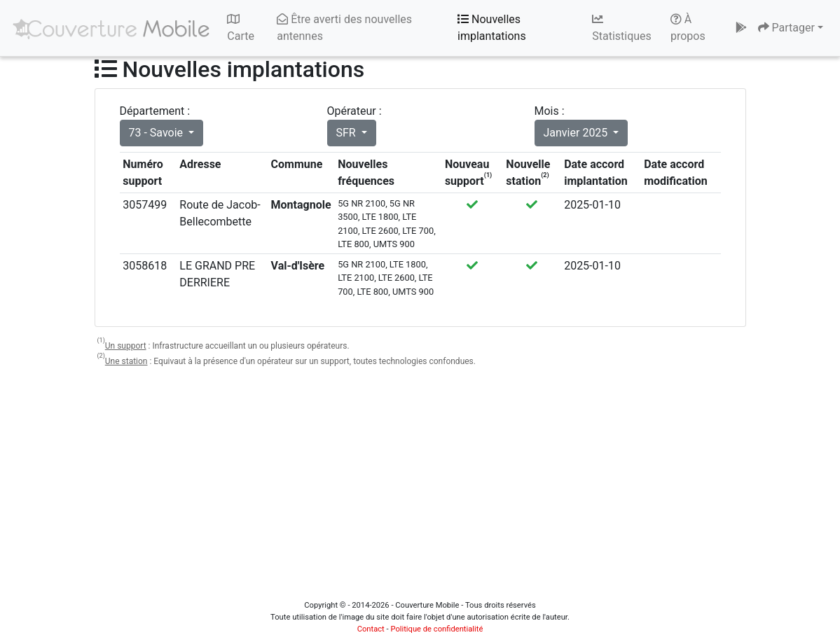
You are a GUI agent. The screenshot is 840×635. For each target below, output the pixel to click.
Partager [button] (786, 28)
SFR (347, 133)
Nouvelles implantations (492, 28)
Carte (241, 28)
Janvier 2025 (577, 133)
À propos (688, 28)
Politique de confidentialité (436, 629)
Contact (371, 629)
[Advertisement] (420, 478)
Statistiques (622, 28)
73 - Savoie (158, 133)
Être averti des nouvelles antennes (344, 28)
